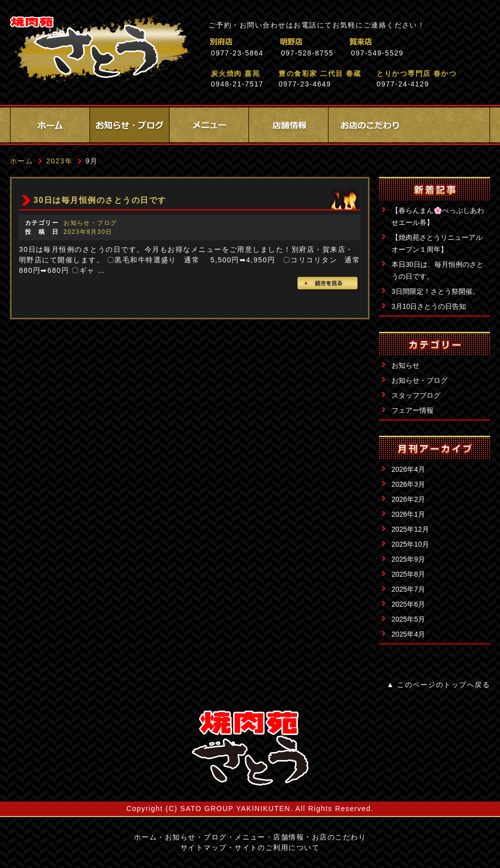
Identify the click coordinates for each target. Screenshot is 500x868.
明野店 (335, 42)
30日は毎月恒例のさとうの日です (100, 200)
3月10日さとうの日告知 (429, 306)
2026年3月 (408, 484)
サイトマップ (204, 848)
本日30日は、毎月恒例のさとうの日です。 (437, 270)
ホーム (50, 125)
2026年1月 (408, 514)
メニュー (209, 125)
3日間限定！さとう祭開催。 (435, 291)
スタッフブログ (416, 395)
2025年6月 (408, 604)
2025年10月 (410, 544)
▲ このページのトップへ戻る (438, 685)
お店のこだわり (368, 125)
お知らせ (405, 365)
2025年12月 (410, 529)
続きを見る (328, 284)
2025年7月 (408, 589)
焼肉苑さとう (99, 50)
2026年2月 (408, 499)
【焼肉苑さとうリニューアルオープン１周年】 (437, 243)
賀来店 (405, 42)
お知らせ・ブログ (129, 125)
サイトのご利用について (277, 848)
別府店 (265, 42)
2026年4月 (408, 469)
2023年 (59, 161)
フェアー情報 (412, 410)
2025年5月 (408, 619)
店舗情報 (288, 125)
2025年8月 (408, 574)
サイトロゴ (250, 748)
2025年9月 (408, 559)
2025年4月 (408, 634)
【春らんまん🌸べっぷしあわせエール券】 (438, 216)
